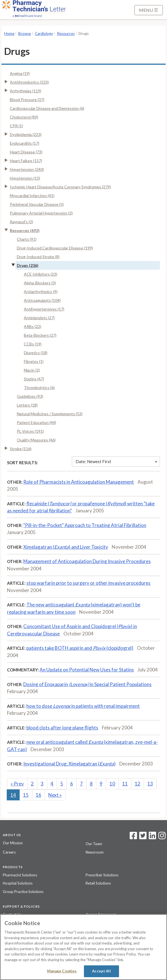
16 (38, 795)
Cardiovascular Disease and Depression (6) (47, 108)
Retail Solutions (98, 883)
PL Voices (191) (30, 431)
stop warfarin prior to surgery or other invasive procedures (88, 583)
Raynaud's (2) (21, 222)
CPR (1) (16, 126)
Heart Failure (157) (26, 161)
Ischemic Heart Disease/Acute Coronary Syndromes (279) (60, 187)
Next (55, 795)
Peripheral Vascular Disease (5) (37, 204)
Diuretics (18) (36, 353)
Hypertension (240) (27, 169)
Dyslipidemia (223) (26, 134)
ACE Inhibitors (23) (41, 274)
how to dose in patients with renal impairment (83, 706)
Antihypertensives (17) (44, 309)
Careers (9, 852)
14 (13, 795)
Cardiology (44, 34)
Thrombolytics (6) (39, 388)
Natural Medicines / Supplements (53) (50, 414)
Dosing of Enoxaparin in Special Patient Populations (87, 684)
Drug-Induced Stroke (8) (38, 257)
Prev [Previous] (17, 784)
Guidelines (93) (30, 396)
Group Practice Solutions (23, 892)
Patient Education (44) (36, 422)
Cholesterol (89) (24, 117)
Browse (25, 34)
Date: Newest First (116, 461)
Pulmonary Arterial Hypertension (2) (41, 213)
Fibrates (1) (34, 361)
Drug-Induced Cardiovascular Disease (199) (55, 248)
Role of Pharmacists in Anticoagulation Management (79, 482)
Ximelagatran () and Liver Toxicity (66, 547)
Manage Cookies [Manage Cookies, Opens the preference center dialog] (62, 971)
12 (138, 784)
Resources (66, 34)
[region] (83, 947)
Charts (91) (27, 239)
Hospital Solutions (18, 883)
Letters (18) (27, 405)
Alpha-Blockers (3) (40, 283)
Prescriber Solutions (102, 875)
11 (125, 784)
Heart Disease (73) (26, 152)
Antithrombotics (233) (29, 82)
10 (112, 784)
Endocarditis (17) (25, 143)
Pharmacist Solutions (20, 875)
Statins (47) (34, 379)
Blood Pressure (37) (27, 100)
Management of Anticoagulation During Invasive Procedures (87, 561)
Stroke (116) (21, 449)
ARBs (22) (33, 326)
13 (150, 784)
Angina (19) (20, 73)
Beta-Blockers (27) (40, 335)
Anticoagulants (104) (42, 300)
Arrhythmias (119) (26, 91)
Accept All (101, 971)
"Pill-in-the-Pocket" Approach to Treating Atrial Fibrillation (85, 525)
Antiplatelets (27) (39, 318)
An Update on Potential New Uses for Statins (87, 670)
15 (26, 795)
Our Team (94, 844)
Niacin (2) (32, 370)
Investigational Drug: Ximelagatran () (69, 764)
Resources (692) (25, 230)
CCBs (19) (33, 344)
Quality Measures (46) (36, 440)
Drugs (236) (28, 265)
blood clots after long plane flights (62, 728)
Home (9, 34)
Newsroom (95, 852)
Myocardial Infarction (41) (32, 196)
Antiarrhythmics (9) (41, 292)
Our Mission (13, 843)
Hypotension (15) (25, 178)
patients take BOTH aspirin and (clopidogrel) (80, 648)
